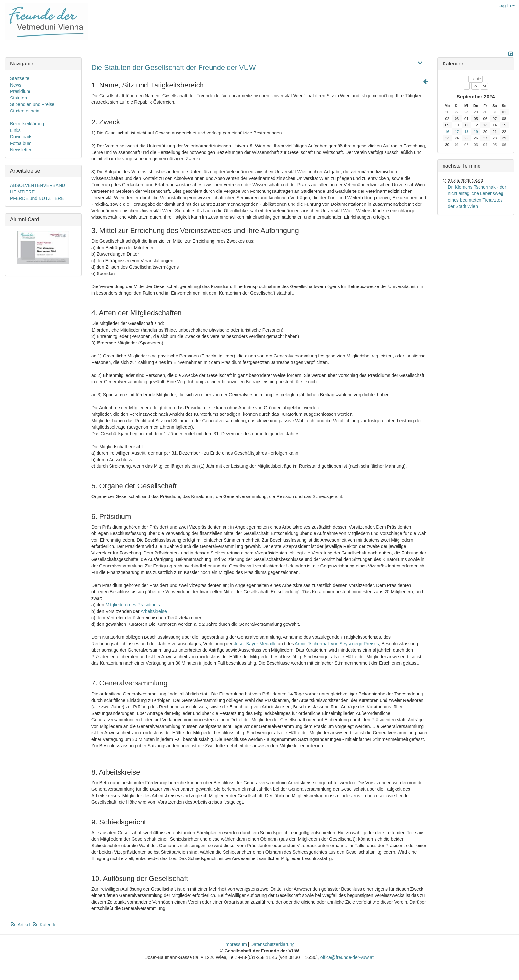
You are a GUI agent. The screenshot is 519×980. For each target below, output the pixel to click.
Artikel (21, 925)
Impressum (236, 944)
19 (476, 132)
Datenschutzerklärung (272, 944)
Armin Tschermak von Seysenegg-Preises (337, 644)
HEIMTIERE (22, 192)
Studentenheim (25, 111)
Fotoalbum (21, 143)
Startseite (20, 78)
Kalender (45, 925)
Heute (476, 79)
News (16, 85)
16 (447, 132)
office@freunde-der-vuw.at (347, 957)
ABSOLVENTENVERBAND (38, 185)
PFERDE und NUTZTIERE (37, 198)
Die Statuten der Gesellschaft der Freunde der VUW (173, 68)
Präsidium (20, 91)
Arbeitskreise (154, 611)
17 (457, 132)
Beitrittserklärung (27, 124)
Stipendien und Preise (32, 104)
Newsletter (21, 150)
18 (466, 132)
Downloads (21, 137)
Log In (507, 6)
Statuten (18, 98)
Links (15, 130)
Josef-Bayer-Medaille (255, 644)
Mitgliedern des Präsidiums (133, 605)
